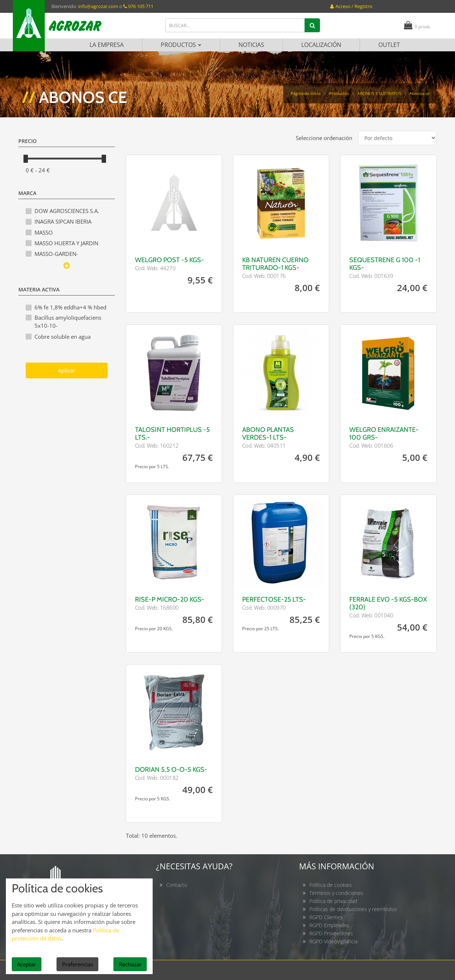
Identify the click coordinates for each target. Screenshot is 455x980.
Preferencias (78, 964)
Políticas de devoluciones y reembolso (353, 909)
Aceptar (26, 964)
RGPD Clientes (326, 917)
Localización (321, 45)
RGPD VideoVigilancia (333, 941)
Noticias (251, 45)
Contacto (177, 885)
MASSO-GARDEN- (56, 254)
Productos (181, 45)
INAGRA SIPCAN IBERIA (63, 221)
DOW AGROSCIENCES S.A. (67, 211)
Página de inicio (306, 93)
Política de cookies (331, 885)
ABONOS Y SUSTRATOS (379, 93)
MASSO (44, 232)
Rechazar (130, 964)
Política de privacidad (333, 901)
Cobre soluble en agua (63, 337)
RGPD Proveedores (331, 933)
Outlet (389, 45)
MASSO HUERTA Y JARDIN (66, 243)
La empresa (107, 45)
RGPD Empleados (329, 925)
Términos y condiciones (336, 893)
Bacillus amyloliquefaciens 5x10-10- (68, 322)
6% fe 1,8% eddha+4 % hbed (70, 307)
